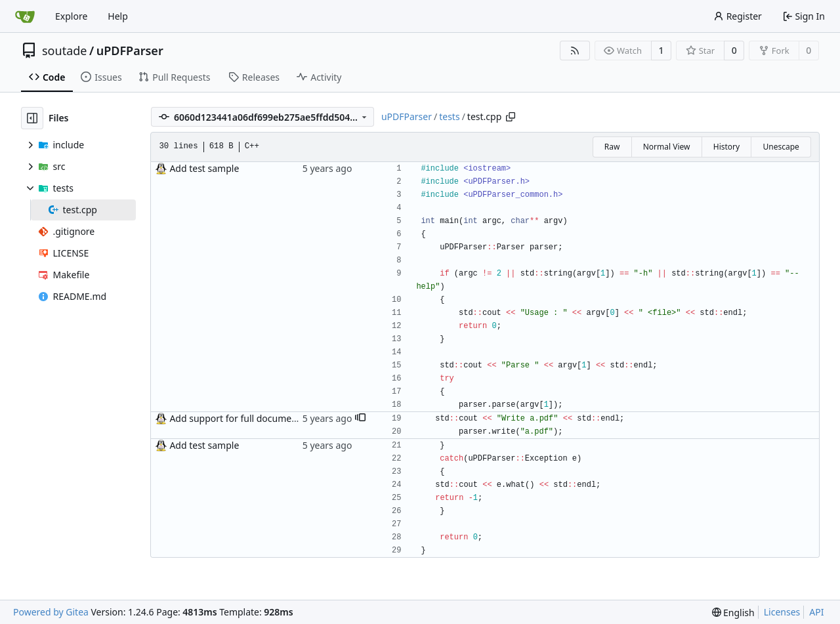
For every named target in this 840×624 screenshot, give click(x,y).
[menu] (733, 613)
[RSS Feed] (575, 51)
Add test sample (204, 168)
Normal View (667, 147)
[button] (360, 419)
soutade (64, 51)
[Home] (25, 16)
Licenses (782, 612)
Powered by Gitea (51, 612)
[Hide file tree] (32, 118)
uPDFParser (130, 51)
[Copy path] (511, 117)
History (726, 147)
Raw (612, 147)
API (816, 612)
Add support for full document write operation (269, 418)
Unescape (781, 147)
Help (118, 16)
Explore (71, 16)
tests (449, 116)
